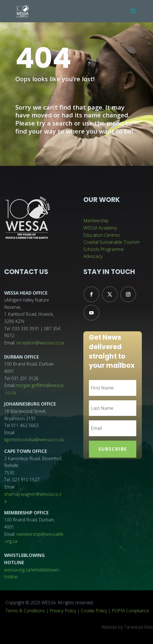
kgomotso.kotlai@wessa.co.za (34, 440)
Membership (96, 221)
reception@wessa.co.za (40, 343)
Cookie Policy (94, 611)
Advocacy (93, 256)
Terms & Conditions (25, 611)
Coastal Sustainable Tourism (111, 242)
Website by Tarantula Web (127, 627)
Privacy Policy (63, 611)
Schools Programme (104, 249)
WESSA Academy (100, 228)
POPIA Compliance (130, 611)
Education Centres (102, 235)
